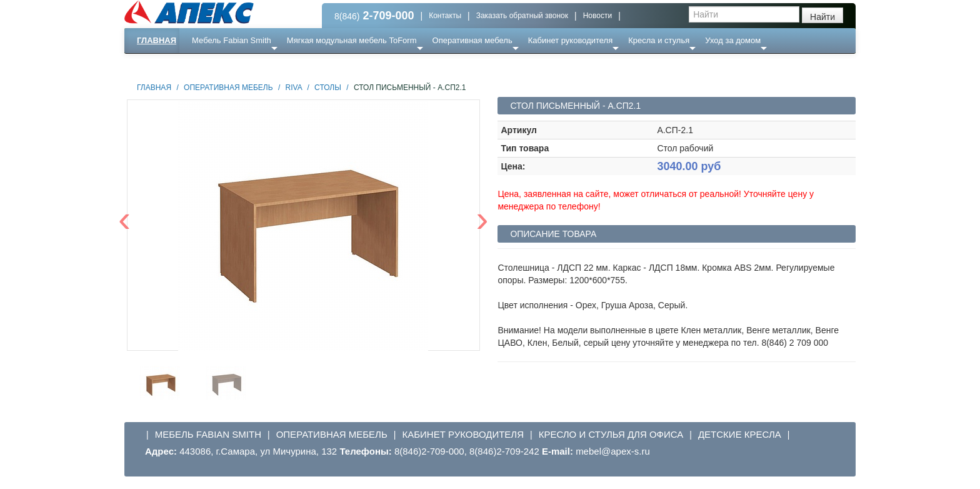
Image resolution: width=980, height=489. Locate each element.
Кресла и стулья (659, 40)
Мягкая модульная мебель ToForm (352, 40)
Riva (294, 88)
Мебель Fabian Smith (232, 40)
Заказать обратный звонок (522, 16)
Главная (157, 40)
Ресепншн (260, 65)
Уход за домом (733, 40)
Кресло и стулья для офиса (611, 434)
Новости (597, 16)
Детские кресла (740, 434)
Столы (328, 88)
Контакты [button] (445, 16)
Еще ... (212, 65)
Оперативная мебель (472, 40)
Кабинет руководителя (570, 40)
